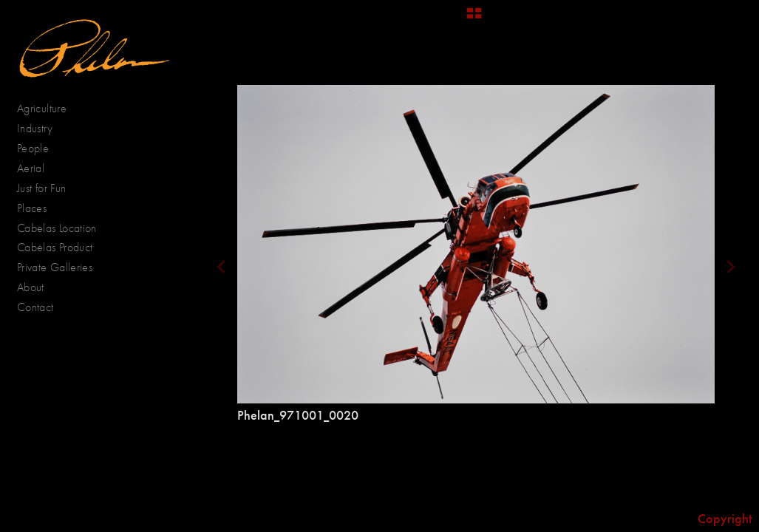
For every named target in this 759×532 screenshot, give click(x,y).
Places (40, 208)
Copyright (725, 519)
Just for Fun (41, 188)
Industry (35, 128)
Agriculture (50, 109)
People (41, 149)
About (31, 287)
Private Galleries (55, 267)
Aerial (38, 168)
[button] (474, 18)
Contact (35, 307)
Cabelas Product (55, 247)
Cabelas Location (57, 228)
